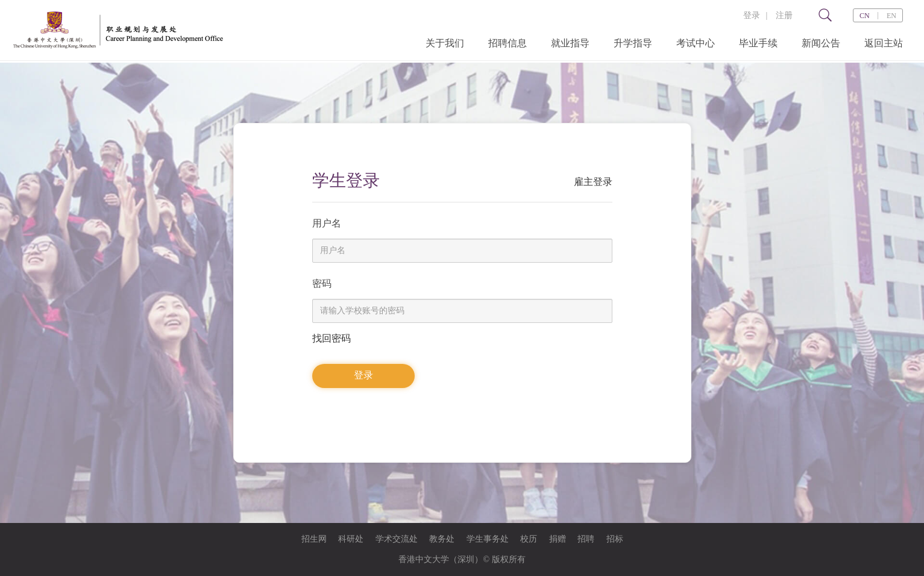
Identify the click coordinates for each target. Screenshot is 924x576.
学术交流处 (397, 539)
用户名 (327, 223)
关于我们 (445, 43)
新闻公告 (821, 43)
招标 (615, 539)
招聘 (586, 539)
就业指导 (570, 43)
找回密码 (332, 338)
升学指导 (633, 43)
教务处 (442, 539)
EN (891, 16)
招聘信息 (508, 43)
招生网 (314, 539)
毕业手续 (758, 43)
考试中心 (696, 43)
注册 (784, 15)
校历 (529, 539)
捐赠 (558, 539)
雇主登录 (593, 182)
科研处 (351, 539)
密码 (322, 283)
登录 (752, 15)
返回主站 (884, 43)
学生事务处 (488, 539)
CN (865, 16)
